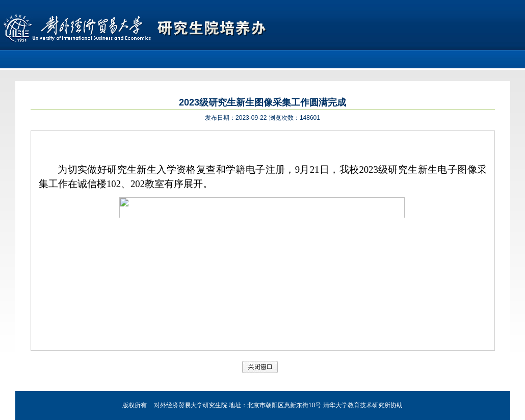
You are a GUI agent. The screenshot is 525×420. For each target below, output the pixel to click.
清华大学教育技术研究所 (357, 405)
